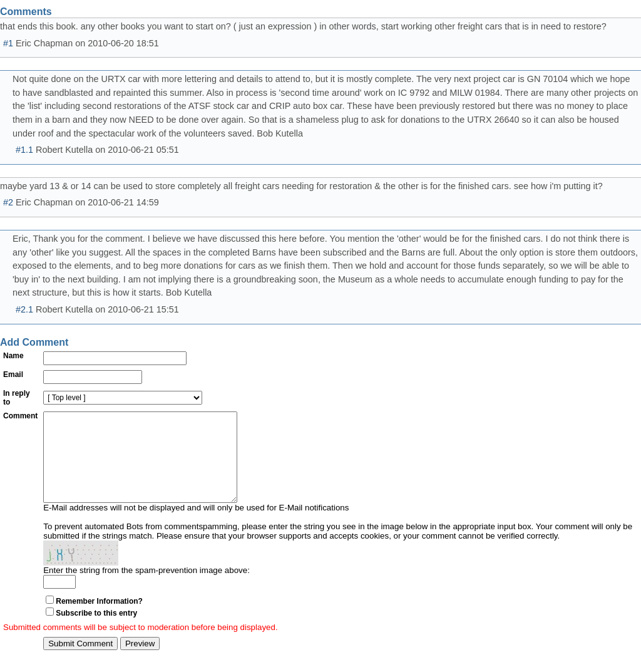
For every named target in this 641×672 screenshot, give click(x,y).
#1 (8, 43)
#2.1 (24, 309)
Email (13, 375)
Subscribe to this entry (96, 632)
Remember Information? (99, 620)
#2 (8, 202)
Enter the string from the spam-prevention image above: (146, 589)
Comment (20, 416)
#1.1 (24, 150)
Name (13, 356)
